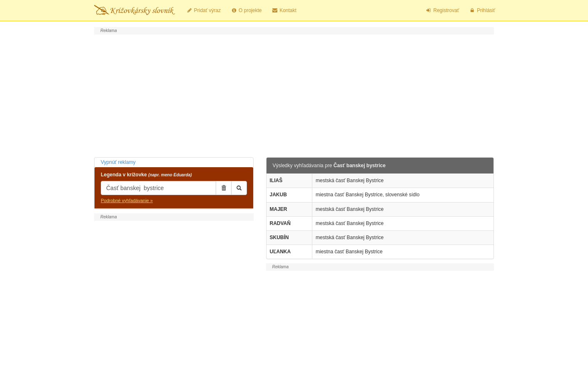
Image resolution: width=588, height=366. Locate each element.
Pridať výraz (203, 10)
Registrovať (442, 10)
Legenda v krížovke (146, 175)
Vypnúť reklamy (118, 162)
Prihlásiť (482, 10)
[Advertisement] (294, 95)
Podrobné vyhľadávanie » (127, 200)
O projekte (246, 10)
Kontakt (284, 10)
